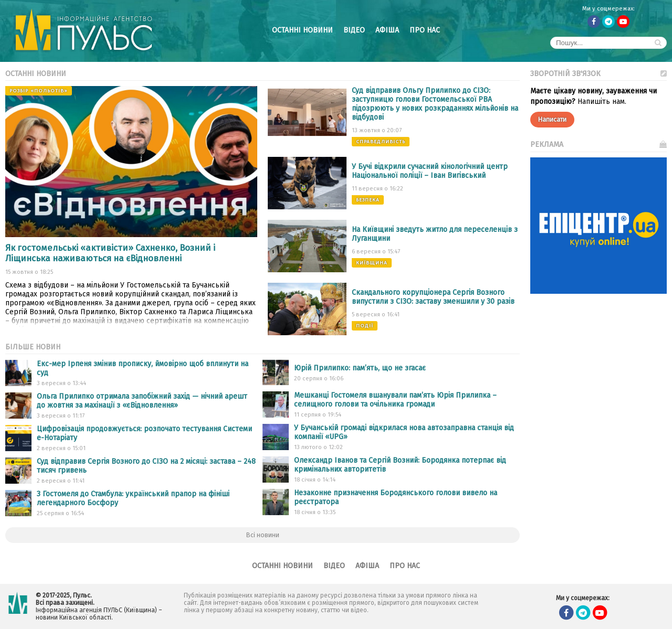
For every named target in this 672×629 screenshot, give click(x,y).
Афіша (387, 30)
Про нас (425, 30)
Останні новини (302, 30)
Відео (354, 30)
